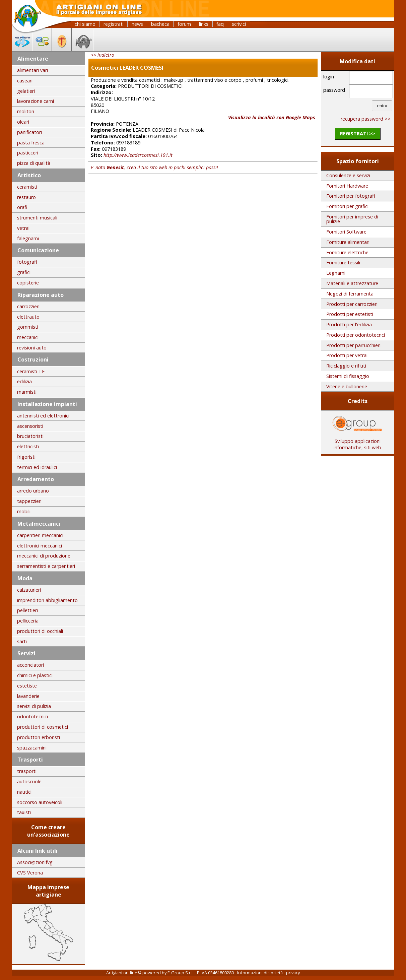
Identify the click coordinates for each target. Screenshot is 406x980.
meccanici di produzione (44, 556)
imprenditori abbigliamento (47, 600)
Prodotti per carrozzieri (352, 304)
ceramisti (27, 187)
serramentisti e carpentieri (46, 566)
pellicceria (28, 621)
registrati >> (358, 134)
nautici (24, 792)
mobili (24, 511)
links (204, 24)
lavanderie (28, 696)
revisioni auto (32, 348)
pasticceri (28, 153)
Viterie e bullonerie (347, 386)
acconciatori (30, 665)
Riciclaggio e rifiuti (346, 366)
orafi (22, 207)
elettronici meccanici (40, 546)
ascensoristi (30, 426)
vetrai (23, 228)
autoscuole (29, 781)
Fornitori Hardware (347, 186)
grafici (24, 272)
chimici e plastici (35, 675)
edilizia (24, 381)
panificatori (29, 132)
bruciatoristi (30, 436)
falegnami (28, 238)
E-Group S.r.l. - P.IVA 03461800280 (201, 973)
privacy (293, 973)
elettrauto (28, 317)
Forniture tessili (343, 263)
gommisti (28, 327)
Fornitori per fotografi (351, 196)
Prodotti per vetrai (347, 355)
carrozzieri (28, 306)
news (137, 24)
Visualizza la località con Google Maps (272, 117)
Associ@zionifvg (35, 862)
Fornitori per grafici (347, 206)
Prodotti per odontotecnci (356, 335)
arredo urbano (33, 491)
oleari (23, 122)
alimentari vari (32, 70)
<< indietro (103, 55)
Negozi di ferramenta (350, 294)
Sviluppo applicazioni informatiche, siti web (357, 442)
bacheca (160, 24)
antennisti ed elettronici (43, 416)
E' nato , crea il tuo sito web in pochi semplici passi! (154, 167)
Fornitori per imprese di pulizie (352, 219)
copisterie (28, 283)
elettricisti (28, 446)
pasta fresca (31, 143)
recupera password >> (366, 119)
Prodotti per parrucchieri (353, 345)
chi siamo (85, 24)
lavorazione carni (36, 101)
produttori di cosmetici (43, 727)
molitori (26, 111)
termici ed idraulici (37, 467)
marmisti (27, 392)
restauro (26, 197)
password (334, 90)
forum (184, 24)
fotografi (27, 262)
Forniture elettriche (347, 252)
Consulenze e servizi (348, 175)
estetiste (27, 686)
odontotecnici (32, 716)
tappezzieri (29, 501)
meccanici (28, 337)
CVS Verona (30, 873)
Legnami (336, 273)
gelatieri (26, 91)
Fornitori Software (346, 232)
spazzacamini (32, 748)
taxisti (24, 812)
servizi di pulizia (34, 706)
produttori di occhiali (40, 631)
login (329, 77)
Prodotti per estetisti (350, 314)
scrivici (239, 24)
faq (220, 24)
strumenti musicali (37, 218)
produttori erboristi (39, 737)
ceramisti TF (31, 371)
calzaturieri (29, 590)
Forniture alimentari (348, 242)
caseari (25, 81)
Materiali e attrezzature (352, 283)
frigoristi (26, 457)
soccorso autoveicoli (40, 802)
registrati (114, 24)
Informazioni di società (260, 973)
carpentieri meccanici (40, 535)
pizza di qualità (34, 163)
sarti (22, 641)
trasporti (27, 771)
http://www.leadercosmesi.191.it (138, 155)
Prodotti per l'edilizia (349, 324)
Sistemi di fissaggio (348, 376)
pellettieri (27, 610)
